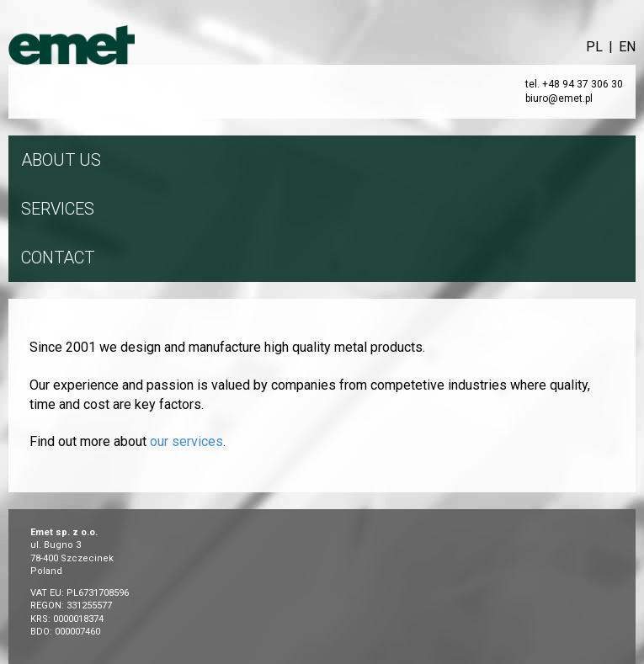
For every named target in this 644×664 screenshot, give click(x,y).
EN (627, 47)
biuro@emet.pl (559, 98)
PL (594, 47)
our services (186, 441)
